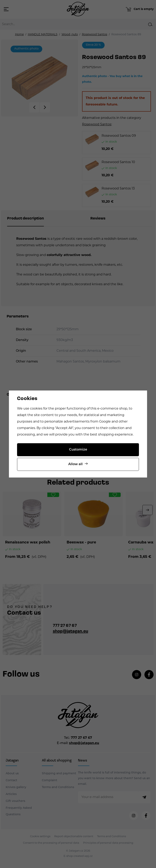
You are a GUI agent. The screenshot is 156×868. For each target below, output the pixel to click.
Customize (78, 450)
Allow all (75, 464)
